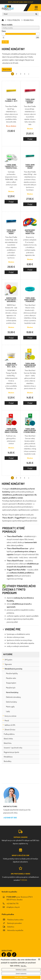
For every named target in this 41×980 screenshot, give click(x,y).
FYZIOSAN (23, 880)
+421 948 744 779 (12, 904)
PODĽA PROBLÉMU (14, 20)
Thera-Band (11, 100)
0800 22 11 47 (28, 2)
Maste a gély (10, 707)
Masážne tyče (11, 688)
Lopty (8, 711)
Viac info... (24, 966)
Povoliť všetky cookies (21, 977)
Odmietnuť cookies (21, 970)
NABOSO (11, 300)
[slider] (4, 34)
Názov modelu (7, 25)
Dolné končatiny (11, 702)
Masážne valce (11, 678)
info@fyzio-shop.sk (13, 907)
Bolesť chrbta (7, 69)
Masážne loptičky (12, 673)
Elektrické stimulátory (13, 697)
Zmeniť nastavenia (21, 974)
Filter (5, 42)
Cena (4, 31)
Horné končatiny (12, 692)
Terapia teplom (11, 683)
